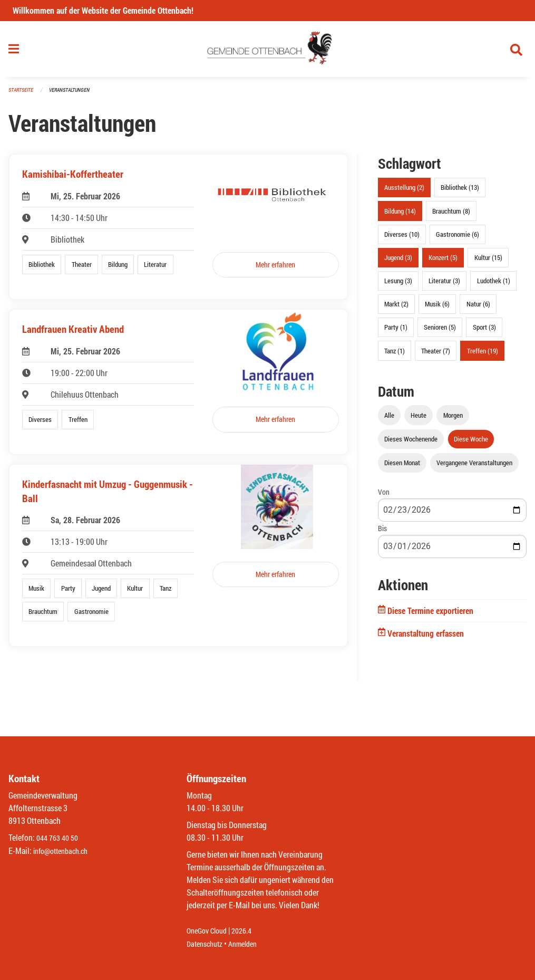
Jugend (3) (398, 262)
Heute (419, 419)
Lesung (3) (398, 285)
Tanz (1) (395, 355)
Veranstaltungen (74, 95)
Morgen (453, 419)
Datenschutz (207, 944)
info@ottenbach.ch (65, 851)
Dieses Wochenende (411, 443)
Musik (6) (437, 309)
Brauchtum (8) (451, 215)
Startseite (22, 95)
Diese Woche (471, 443)
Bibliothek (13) (460, 192)
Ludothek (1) (494, 285)
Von (384, 496)
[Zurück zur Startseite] (267, 52)
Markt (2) (396, 309)
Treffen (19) (483, 355)
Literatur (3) (444, 285)
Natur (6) (478, 309)
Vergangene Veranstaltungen (474, 467)
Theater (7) (436, 355)
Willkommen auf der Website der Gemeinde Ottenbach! (103, 10)
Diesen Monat (402, 467)
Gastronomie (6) (458, 238)
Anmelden (250, 944)
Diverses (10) (402, 238)
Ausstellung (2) (404, 192)
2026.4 (249, 931)
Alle (389, 419)
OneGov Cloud (210, 931)
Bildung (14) (400, 215)
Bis (382, 533)
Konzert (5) (443, 262)
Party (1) (396, 332)
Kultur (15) (488, 262)
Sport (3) (484, 332)
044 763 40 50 (60, 838)
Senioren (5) (440, 332)
